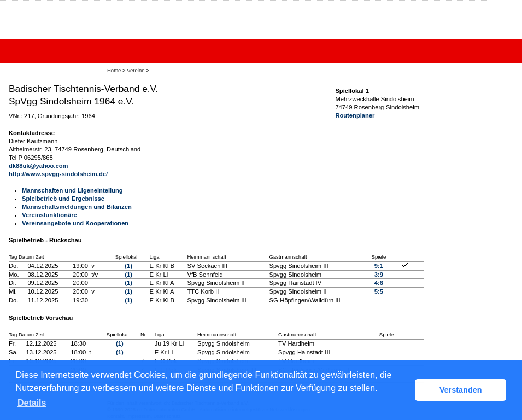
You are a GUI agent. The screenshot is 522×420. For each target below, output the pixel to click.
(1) (128, 266)
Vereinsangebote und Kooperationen (75, 223)
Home (114, 70)
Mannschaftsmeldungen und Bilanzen (77, 207)
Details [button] (32, 403)
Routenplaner (355, 115)
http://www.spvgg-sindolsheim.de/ (58, 174)
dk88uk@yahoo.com (39, 166)
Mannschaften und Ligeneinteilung (72, 190)
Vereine (136, 70)
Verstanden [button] (461, 390)
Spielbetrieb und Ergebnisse (63, 199)
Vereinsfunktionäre (49, 215)
